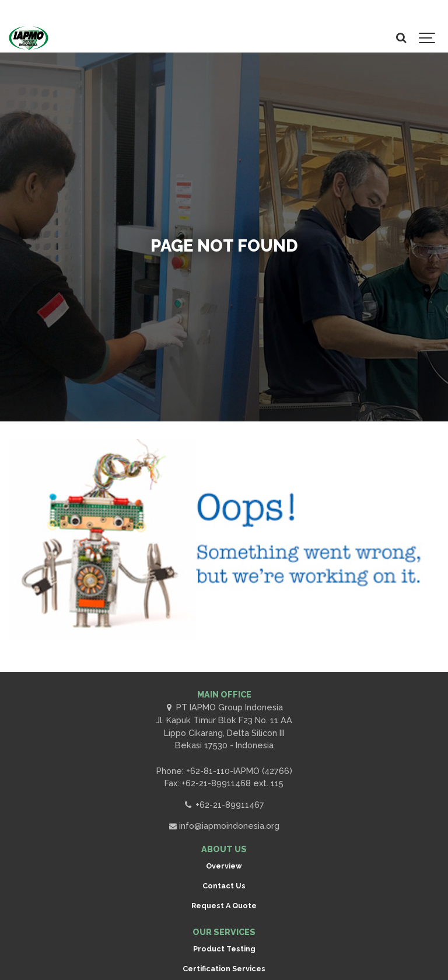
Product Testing (224, 949)
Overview (224, 866)
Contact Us (224, 886)
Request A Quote (224, 906)
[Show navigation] (428, 38)
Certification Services (224, 969)
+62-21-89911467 (224, 805)
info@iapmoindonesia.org (224, 826)
